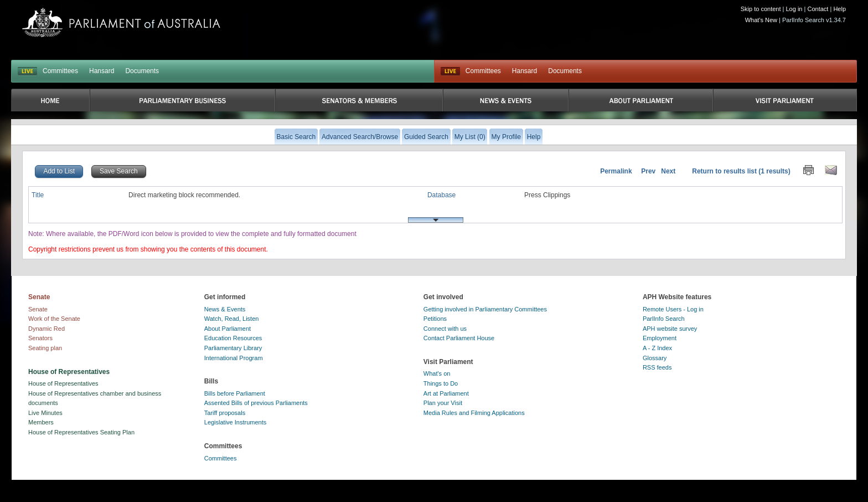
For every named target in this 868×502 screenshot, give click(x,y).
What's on (437, 373)
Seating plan (45, 348)
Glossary (655, 358)
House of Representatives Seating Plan (81, 432)
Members (41, 422)
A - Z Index (657, 348)
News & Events (225, 309)
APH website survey (670, 329)
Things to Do (441, 383)
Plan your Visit (443, 403)
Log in (794, 9)
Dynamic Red (46, 329)
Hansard (102, 71)
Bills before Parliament (235, 393)
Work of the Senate (54, 319)
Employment (660, 338)
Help (839, 9)
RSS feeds (657, 367)
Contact (818, 9)
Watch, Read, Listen (232, 319)
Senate (38, 309)
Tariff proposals (225, 413)
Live (450, 71)
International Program (234, 358)
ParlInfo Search (664, 319)
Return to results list (724, 171)
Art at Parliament (446, 393)
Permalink (616, 171)
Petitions (435, 319)
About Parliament (228, 329)
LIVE (27, 71)
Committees (60, 71)
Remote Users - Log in (673, 309)
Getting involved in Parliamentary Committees (485, 309)
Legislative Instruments (236, 422)
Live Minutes (45, 413)
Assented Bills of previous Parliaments (256, 403)
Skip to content (761, 9)
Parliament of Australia (121, 22)
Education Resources (233, 338)
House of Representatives (63, 383)
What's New (761, 20)
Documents (142, 71)
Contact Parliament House (459, 338)
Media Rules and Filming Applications (474, 413)
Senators (40, 338)
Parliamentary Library (233, 348)
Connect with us (445, 329)
